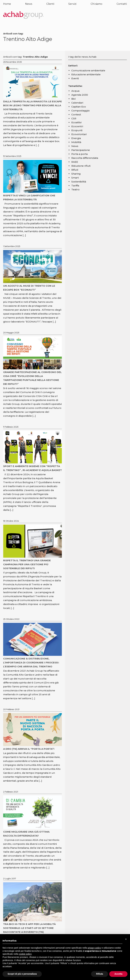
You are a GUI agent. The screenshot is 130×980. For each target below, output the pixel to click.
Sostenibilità (79, 182)
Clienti (50, 4)
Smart (75, 178)
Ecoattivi (76, 122)
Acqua (75, 91)
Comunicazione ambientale (88, 70)
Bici (73, 99)
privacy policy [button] (94, 948)
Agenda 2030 (80, 95)
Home (7, 4)
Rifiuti (75, 170)
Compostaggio (80, 111)
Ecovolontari (79, 134)
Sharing (76, 174)
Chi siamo (96, 4)
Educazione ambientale (86, 74)
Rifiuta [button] (100, 974)
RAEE (75, 162)
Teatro (75, 189)
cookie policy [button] (25, 954)
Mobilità (76, 142)
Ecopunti (77, 130)
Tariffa (75, 186)
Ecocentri (77, 126)
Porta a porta (79, 154)
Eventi (75, 78)
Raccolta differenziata (85, 158)
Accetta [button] (118, 974)
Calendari (77, 103)
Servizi (72, 4)
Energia (76, 138)
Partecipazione (81, 150)
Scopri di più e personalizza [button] (22, 974)
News (29, 4)
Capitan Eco (79, 107)
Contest (76, 115)
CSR (74, 118)
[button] (126, 939)
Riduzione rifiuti (81, 166)
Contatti (122, 4)
